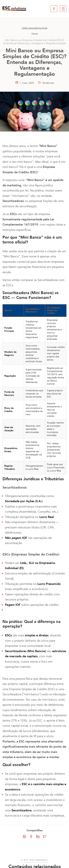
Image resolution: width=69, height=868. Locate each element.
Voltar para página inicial (34, 28)
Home (35, 34)
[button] (63, 9)
